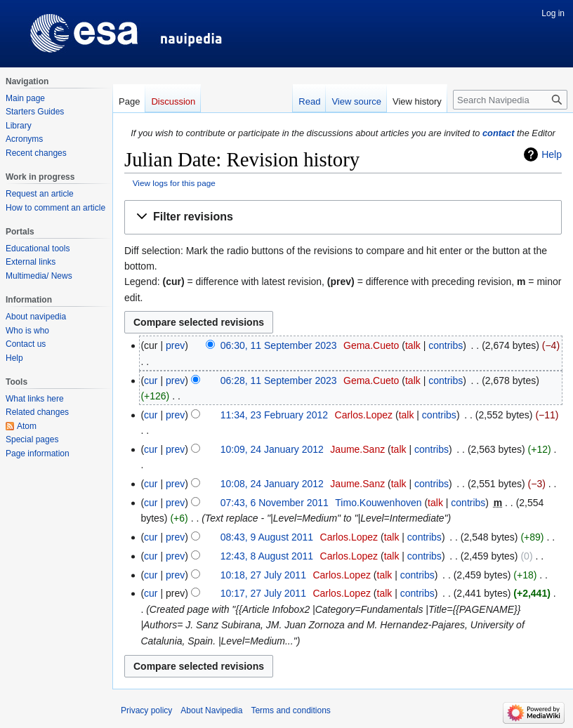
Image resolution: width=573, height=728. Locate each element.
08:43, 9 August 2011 (267, 537)
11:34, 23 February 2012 (274, 415)
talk (413, 345)
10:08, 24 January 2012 (272, 484)
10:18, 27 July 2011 (263, 575)
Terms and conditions (290, 710)
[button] (343, 217)
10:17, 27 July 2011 (263, 593)
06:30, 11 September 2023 (279, 345)
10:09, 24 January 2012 (272, 449)
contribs (446, 345)
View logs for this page (174, 183)
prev (175, 345)
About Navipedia (211, 710)
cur (151, 380)
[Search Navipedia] (510, 100)
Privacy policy (146, 710)
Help (552, 154)
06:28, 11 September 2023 (279, 380)
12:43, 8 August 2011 (267, 556)
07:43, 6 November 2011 (275, 503)
